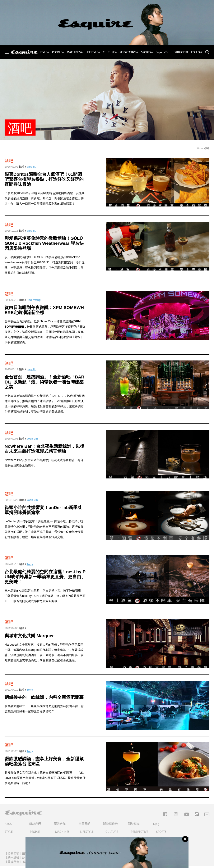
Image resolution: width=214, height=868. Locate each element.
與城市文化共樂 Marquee (30, 636)
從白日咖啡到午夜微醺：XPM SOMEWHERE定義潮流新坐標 (44, 310)
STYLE (9, 833)
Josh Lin (32, 439)
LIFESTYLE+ (93, 52)
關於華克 (134, 826)
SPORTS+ (147, 52)
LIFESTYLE (87, 833)
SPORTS (161, 833)
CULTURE (112, 833)
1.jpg (156, 826)
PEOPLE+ (58, 52)
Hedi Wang (34, 300)
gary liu (32, 167)
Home (200, 148)
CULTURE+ (110, 52)
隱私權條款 (111, 826)
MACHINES (62, 833)
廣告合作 (60, 826)
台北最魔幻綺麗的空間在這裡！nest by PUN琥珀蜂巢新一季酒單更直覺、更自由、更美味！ (45, 577)
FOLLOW (197, 52)
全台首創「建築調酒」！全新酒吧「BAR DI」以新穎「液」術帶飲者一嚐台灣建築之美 (45, 382)
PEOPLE (35, 833)
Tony (30, 565)
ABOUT (9, 826)
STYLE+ (44, 52)
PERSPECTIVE (139, 833)
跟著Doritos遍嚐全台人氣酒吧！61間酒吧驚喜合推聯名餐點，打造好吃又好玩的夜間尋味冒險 (44, 179)
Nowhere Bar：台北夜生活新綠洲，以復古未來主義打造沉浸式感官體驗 (45, 449)
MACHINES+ (75, 52)
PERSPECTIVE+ (129, 52)
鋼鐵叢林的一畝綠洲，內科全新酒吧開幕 (44, 698)
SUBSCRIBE (182, 52)
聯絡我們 (35, 826)
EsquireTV (162, 52)
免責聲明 (84, 826)
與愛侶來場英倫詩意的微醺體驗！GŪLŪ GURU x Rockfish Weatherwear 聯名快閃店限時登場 (44, 243)
